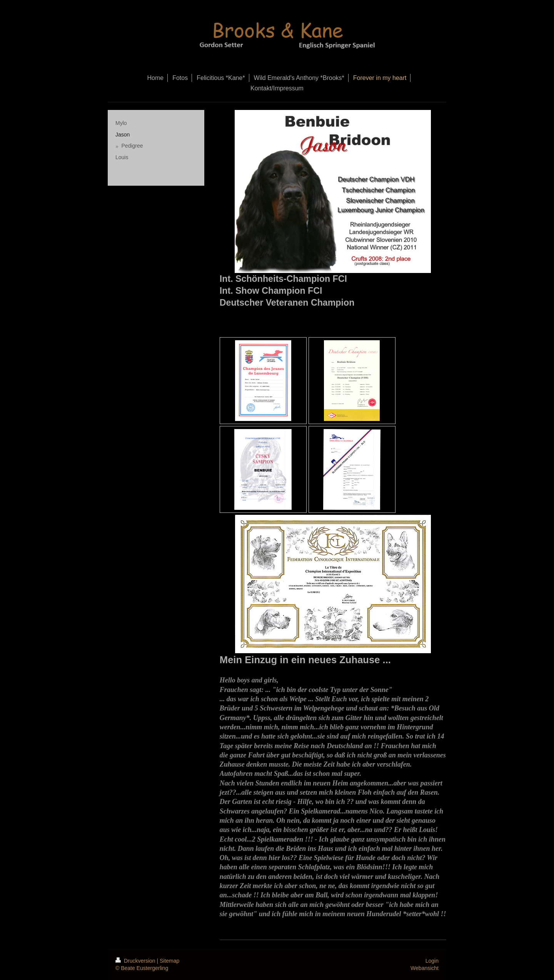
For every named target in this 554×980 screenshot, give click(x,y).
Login (432, 961)
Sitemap (169, 961)
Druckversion (136, 961)
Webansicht (425, 968)
